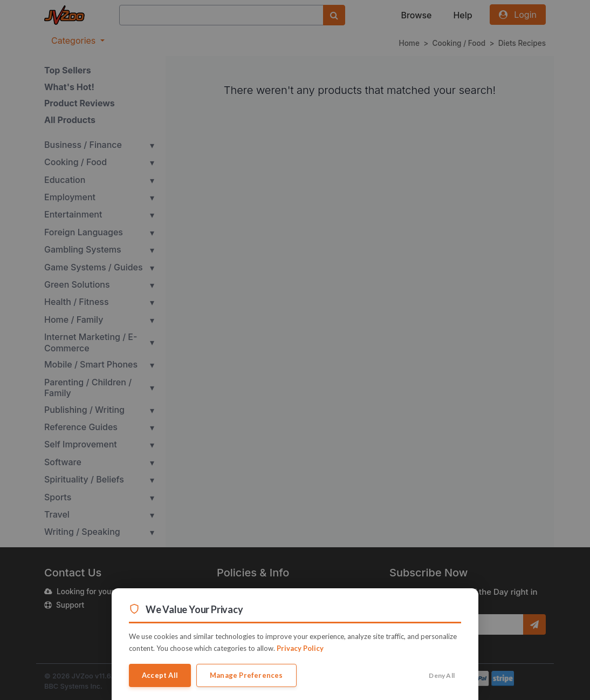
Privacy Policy (300, 648)
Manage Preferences (246, 675)
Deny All (442, 675)
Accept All (160, 675)
